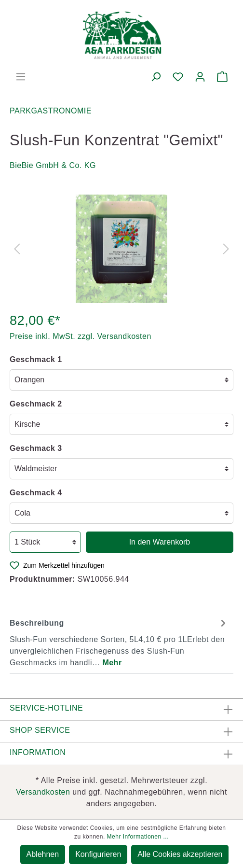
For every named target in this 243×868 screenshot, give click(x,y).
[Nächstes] (226, 249)
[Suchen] (156, 77)
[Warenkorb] (222, 77)
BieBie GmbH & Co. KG (53, 165)
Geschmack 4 (36, 493)
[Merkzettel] (178, 77)
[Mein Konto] (200, 77)
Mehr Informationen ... (138, 837)
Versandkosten (43, 792)
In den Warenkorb (160, 542)
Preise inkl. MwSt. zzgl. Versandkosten (81, 336)
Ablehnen (43, 854)
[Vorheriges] (17, 249)
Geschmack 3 (36, 448)
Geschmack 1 (36, 359)
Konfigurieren (98, 854)
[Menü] (21, 77)
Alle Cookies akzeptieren (180, 854)
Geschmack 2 (36, 404)
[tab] (119, 642)
